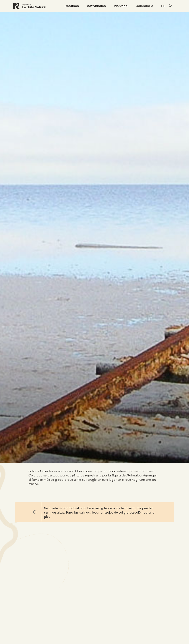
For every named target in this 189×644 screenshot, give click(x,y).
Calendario (144, 6)
